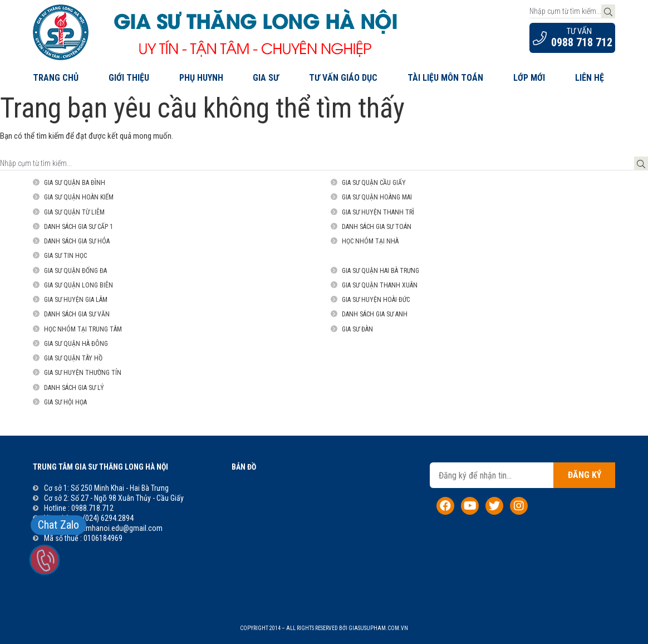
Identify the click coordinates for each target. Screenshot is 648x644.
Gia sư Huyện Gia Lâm (76, 300)
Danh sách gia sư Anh (375, 314)
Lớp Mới (529, 78)
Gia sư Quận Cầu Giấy (374, 183)
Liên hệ (590, 78)
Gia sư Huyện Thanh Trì (378, 212)
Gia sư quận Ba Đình (75, 183)
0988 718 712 (582, 42)
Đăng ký (585, 475)
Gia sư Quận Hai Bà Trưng (381, 271)
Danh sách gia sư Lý (74, 388)
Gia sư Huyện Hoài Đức (376, 300)
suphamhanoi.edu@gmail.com (114, 528)
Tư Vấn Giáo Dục (343, 78)
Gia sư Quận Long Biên (78, 285)
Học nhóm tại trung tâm (83, 329)
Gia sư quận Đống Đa (75, 271)
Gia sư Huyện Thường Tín (83, 373)
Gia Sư (266, 78)
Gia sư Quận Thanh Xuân (380, 285)
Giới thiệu (129, 78)
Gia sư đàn (357, 329)
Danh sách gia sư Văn (77, 314)
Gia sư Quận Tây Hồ (73, 358)
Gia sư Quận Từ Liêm (74, 212)
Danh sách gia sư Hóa (77, 241)
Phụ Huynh (201, 78)
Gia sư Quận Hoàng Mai (377, 197)
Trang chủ (56, 78)
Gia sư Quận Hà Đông (76, 344)
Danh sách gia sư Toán (377, 227)
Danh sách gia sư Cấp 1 (78, 227)
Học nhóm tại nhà (370, 241)
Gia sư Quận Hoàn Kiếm (79, 197)
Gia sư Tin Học (65, 256)
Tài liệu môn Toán (445, 78)
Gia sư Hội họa (65, 402)
